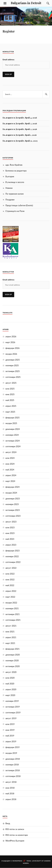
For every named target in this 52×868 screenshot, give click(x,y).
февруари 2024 (12, 487)
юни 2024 (10, 464)
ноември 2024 (12, 435)
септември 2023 (13, 516)
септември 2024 (13, 446)
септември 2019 (13, 713)
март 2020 (10, 695)
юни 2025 (10, 394)
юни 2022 (10, 580)
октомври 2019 (13, 707)
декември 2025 (13, 360)
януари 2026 (11, 354)
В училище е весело (15, 182)
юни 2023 (10, 533)
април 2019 (11, 741)
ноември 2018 (12, 765)
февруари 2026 (12, 348)
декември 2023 (13, 499)
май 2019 (10, 736)
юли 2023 (10, 527)
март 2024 (10, 481)
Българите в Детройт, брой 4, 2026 (20, 118)
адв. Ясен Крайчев (14, 165)
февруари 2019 (12, 747)
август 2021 (11, 626)
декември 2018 (13, 759)
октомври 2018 (13, 770)
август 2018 (11, 782)
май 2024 (10, 470)
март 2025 (10, 412)
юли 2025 (10, 389)
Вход (8, 823)
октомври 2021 (13, 614)
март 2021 (10, 643)
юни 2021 (10, 632)
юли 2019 (10, 724)
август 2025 (11, 383)
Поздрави (10, 200)
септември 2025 (13, 377)
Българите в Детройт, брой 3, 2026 (20, 123)
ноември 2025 (12, 365)
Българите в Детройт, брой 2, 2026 (20, 129)
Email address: (9, 59)
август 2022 (11, 568)
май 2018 (10, 793)
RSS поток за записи (15, 829)
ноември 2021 (12, 608)
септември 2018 (13, 776)
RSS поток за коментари (17, 835)
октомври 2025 (13, 371)
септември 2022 (13, 562)
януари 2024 (11, 493)
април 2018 (11, 799)
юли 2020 (10, 678)
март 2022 (10, 597)
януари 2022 (11, 603)
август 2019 (11, 718)
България (10, 176)
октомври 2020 (13, 666)
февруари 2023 (12, 551)
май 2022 (10, 585)
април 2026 (11, 336)
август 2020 (11, 672)
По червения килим (15, 194)
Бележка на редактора (16, 171)
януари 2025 (11, 423)
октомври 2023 (13, 510)
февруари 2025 (12, 418)
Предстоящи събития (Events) (19, 205)
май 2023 (10, 539)
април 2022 (11, 591)
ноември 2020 (12, 660)
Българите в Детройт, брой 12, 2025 (20, 141)
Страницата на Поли (15, 211)
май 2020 (10, 684)
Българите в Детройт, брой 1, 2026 (20, 135)
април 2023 (11, 545)
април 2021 (11, 637)
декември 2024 (13, 429)
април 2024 (11, 475)
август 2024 (11, 452)
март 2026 (10, 342)
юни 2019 (10, 730)
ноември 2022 (12, 556)
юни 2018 (10, 788)
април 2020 (11, 689)
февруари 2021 (12, 649)
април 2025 (11, 406)
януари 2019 (11, 753)
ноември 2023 (12, 504)
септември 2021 (13, 620)
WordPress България (15, 841)
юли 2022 (10, 574)
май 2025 (10, 400)
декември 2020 (13, 655)
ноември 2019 (12, 701)
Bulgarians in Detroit (26, 3)
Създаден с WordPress (12, 861)
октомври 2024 (13, 441)
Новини (9, 188)
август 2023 (11, 522)
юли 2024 (10, 458)
